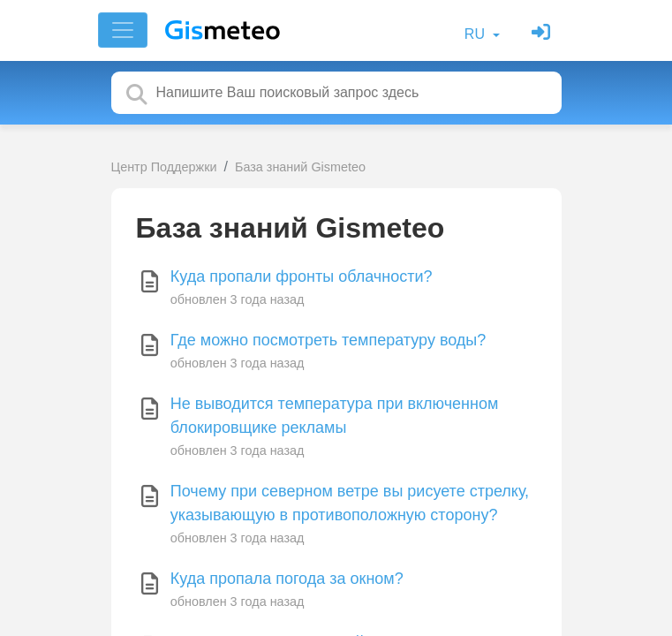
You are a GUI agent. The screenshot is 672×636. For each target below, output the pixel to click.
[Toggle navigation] (123, 30)
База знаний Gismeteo (300, 167)
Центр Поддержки (164, 167)
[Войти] (543, 34)
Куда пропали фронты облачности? (302, 276)
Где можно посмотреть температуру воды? (328, 340)
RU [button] (477, 34)
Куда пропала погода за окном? (287, 579)
